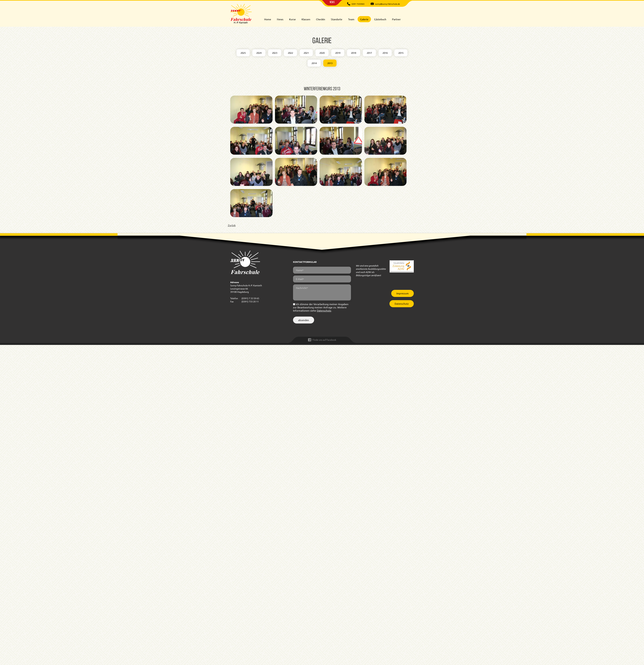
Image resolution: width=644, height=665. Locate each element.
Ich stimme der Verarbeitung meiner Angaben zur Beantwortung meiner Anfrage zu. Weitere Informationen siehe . (321, 307)
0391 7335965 (358, 4)
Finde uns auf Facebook (324, 340)
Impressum (402, 293)
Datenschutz (324, 310)
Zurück (232, 225)
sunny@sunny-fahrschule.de (388, 4)
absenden (304, 320)
